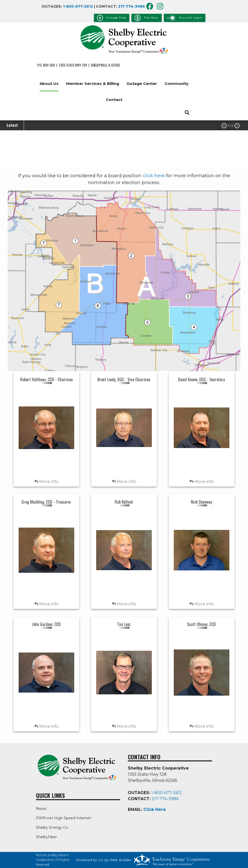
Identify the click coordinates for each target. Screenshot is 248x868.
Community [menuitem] (177, 84)
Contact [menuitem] (114, 100)
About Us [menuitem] (49, 84)
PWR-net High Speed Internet (64, 818)
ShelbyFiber (46, 837)
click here (154, 176)
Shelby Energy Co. (52, 827)
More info (46, 482)
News (41, 809)
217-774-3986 (132, 6)
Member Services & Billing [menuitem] (93, 84)
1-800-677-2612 (78, 6)
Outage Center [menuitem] (142, 84)
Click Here (155, 809)
